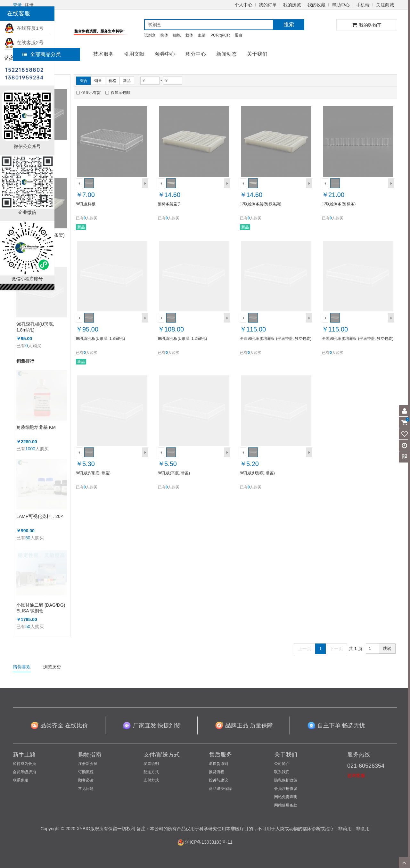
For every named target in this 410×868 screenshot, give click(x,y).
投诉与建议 (218, 780)
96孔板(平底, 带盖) (174, 473)
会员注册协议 (286, 789)
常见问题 (86, 789)
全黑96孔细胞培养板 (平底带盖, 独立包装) (358, 339)
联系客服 (20, 780)
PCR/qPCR (220, 35)
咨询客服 (356, 775)
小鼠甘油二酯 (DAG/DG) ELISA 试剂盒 (41, 608)
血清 (202, 35)
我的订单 (268, 5)
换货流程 (217, 772)
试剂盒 (150, 35)
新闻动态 (226, 54)
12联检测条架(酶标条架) (261, 204)
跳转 (387, 648)
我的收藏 (316, 5)
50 (28, 538)
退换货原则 (218, 764)
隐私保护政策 (286, 780)
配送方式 (151, 772)
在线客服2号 (24, 42)
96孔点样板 (86, 204)
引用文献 (134, 54)
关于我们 (257, 54)
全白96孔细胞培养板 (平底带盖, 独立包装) (276, 339)
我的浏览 (292, 5)
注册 (29, 5)
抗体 (164, 35)
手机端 (363, 5)
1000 (30, 449)
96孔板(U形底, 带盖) (257, 473)
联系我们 (282, 772)
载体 (189, 35)
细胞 (177, 35)
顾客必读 (86, 780)
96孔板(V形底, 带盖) (93, 473)
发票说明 (151, 764)
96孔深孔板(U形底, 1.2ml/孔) (182, 339)
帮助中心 (341, 5)
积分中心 (196, 54)
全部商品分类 (42, 54)
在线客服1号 (24, 28)
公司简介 (282, 764)
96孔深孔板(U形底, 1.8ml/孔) (35, 327)
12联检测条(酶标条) (339, 204)
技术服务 (103, 54)
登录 (17, 5)
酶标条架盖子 (169, 204)
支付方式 (151, 780)
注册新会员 (88, 764)
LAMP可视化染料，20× (40, 516)
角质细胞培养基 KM (36, 427)
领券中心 (165, 54)
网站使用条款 (286, 805)
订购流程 (86, 772)
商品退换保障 (220, 789)
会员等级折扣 (24, 772)
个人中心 (243, 5)
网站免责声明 (286, 797)
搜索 (289, 25)
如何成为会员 (24, 764)
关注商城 (385, 5)
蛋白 (239, 35)
